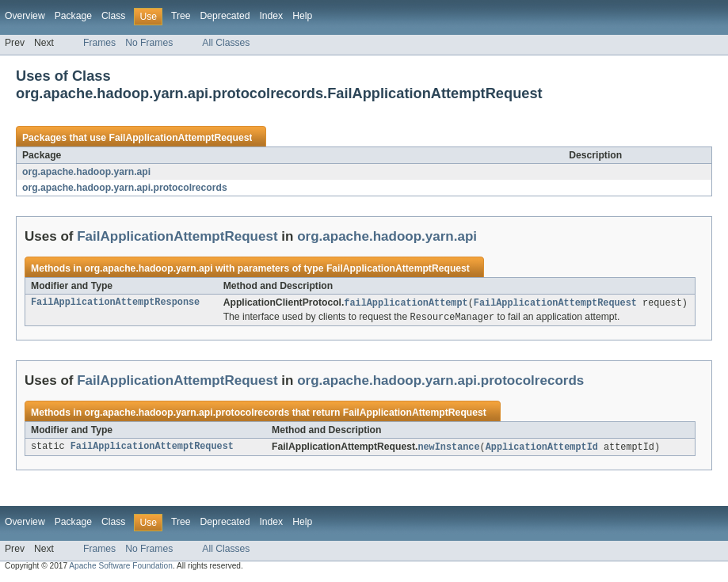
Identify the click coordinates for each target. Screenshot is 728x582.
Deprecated (225, 16)
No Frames (149, 43)
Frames (99, 43)
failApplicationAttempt (406, 303)
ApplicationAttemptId (542, 449)
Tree (181, 16)
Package (73, 16)
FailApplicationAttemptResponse (115, 303)
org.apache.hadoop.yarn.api (86, 172)
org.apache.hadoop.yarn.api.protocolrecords (125, 188)
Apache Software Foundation (121, 568)
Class (113, 16)
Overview (25, 16)
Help (302, 16)
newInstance (448, 449)
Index (271, 16)
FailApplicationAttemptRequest (180, 138)
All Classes (226, 43)
